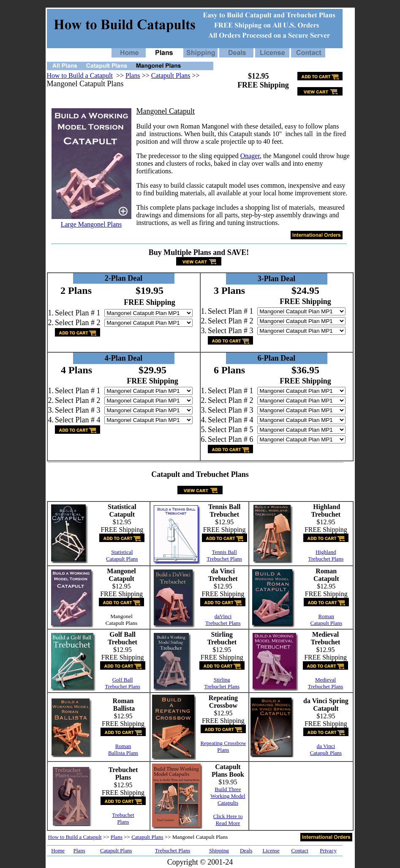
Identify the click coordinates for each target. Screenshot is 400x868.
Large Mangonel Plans (91, 224)
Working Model (228, 796)
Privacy (328, 850)
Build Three (228, 789)
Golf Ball (123, 680)
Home (58, 850)
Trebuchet (123, 815)
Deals (246, 850)
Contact (299, 850)
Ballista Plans (123, 753)
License (271, 850)
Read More (228, 823)
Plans (133, 75)
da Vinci (326, 746)
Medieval (325, 680)
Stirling (222, 680)
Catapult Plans (171, 75)
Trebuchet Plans (224, 559)
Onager (250, 156)
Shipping (219, 850)
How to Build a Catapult (80, 75)
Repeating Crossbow (223, 743)
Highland (326, 552)
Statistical (122, 552)
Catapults (228, 803)
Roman (326, 616)
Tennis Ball (224, 552)
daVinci (223, 616)
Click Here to (228, 816)
